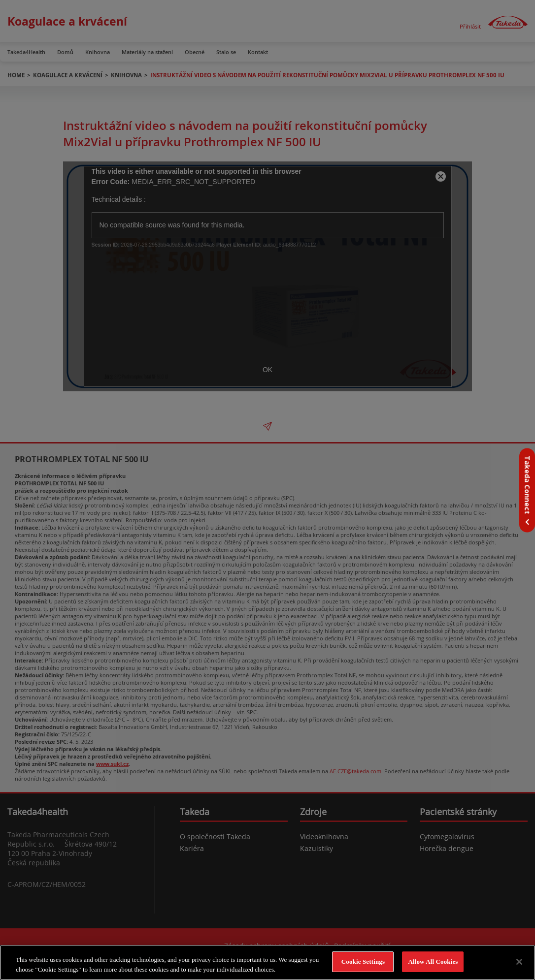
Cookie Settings (363, 962)
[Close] (519, 962)
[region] (267, 963)
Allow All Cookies (433, 962)
